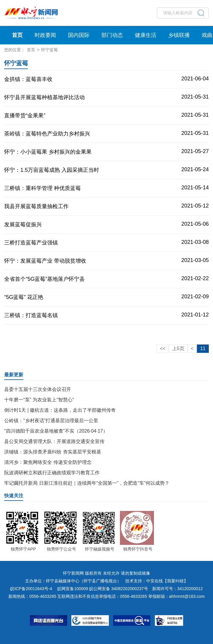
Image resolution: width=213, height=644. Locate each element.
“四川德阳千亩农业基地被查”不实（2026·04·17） (56, 431)
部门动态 (112, 35)
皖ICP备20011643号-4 (31, 589)
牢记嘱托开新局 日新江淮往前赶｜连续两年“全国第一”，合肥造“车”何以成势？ (87, 483)
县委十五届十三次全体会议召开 (38, 389)
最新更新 (14, 375)
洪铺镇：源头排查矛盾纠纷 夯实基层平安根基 (53, 452)
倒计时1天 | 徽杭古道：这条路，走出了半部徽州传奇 (60, 410)
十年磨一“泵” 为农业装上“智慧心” (39, 400)
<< (163, 348)
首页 (17, 35)
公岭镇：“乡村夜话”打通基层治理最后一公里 (51, 421)
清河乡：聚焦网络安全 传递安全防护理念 (48, 462)
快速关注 (14, 496)
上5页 (178, 348)
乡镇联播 (179, 35)
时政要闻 (45, 35)
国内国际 (79, 35)
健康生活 (146, 35)
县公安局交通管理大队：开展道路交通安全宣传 (54, 441)
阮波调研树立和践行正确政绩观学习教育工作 (52, 473)
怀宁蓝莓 (50, 50)
